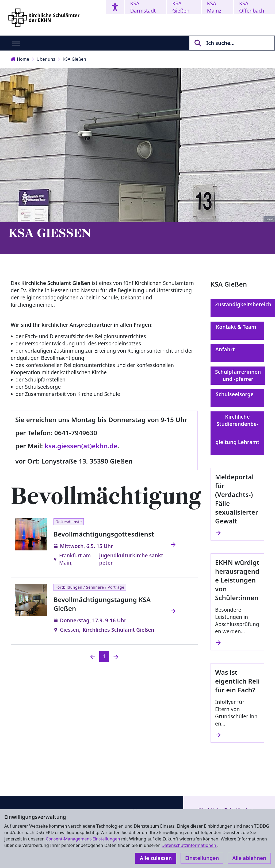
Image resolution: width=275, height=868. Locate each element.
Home (20, 59)
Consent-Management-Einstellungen (83, 839)
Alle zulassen (156, 858)
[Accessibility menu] (115, 7)
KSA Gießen (181, 7)
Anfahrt (237, 353)
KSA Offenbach (252, 7)
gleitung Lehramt (237, 446)
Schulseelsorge (238, 398)
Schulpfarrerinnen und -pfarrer (238, 375)
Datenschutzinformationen (189, 845)
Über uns (46, 59)
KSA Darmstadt (143, 7)
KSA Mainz (214, 7)
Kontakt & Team (237, 331)
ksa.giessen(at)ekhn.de (81, 446)
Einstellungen (202, 858)
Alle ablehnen (249, 858)
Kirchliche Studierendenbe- (237, 424)
